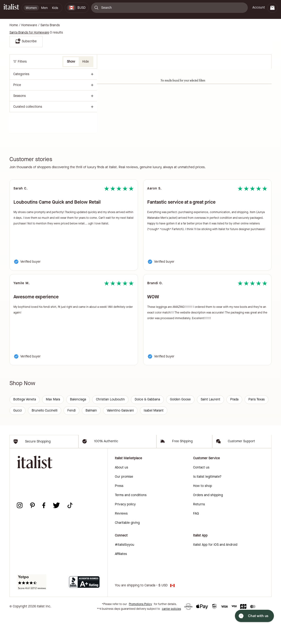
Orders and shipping (208, 523)
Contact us (201, 496)
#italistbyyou (125, 573)
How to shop (203, 514)
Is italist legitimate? (207, 505)
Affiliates (121, 582)
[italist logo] (11, 8)
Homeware (29, 25)
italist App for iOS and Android (215, 573)
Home (14, 25)
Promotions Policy (140, 632)
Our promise (124, 505)
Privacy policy (125, 532)
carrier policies (171, 637)
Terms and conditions (131, 523)
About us (121, 496)
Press (119, 514)
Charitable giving (127, 551)
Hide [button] (86, 62)
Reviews (121, 542)
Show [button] (71, 62)
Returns (199, 532)
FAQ (196, 542)
